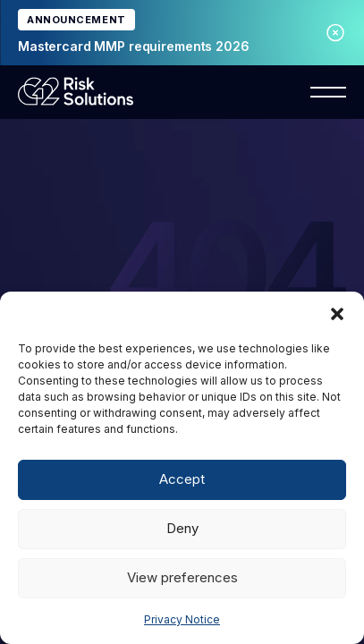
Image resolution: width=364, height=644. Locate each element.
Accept (182, 479)
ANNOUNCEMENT (76, 20)
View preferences (182, 577)
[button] (337, 314)
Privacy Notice (182, 619)
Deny (182, 528)
